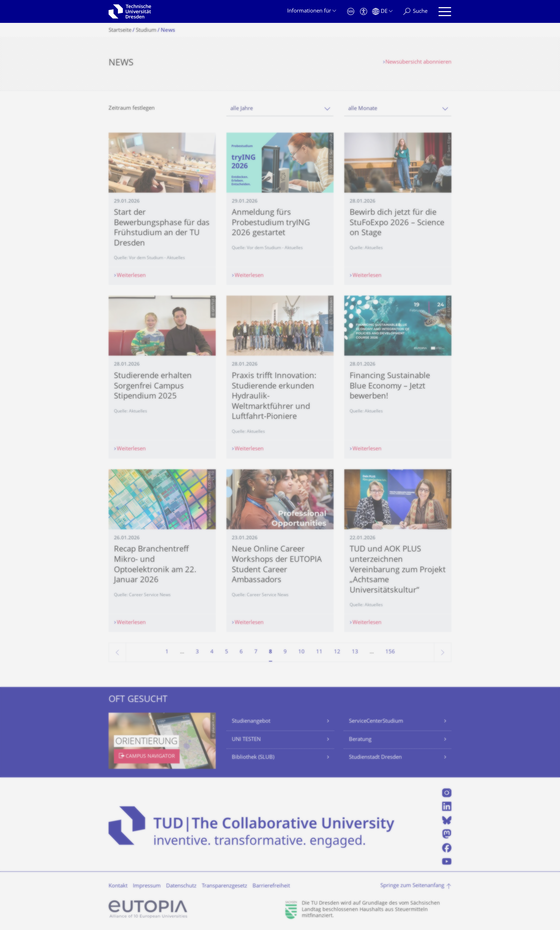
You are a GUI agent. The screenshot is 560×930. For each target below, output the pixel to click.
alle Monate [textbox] (363, 109)
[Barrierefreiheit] (364, 12)
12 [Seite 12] (337, 652)
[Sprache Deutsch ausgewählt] (382, 12)
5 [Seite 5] (227, 652)
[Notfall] (351, 12)
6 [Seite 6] (241, 652)
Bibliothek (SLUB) (253, 758)
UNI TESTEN (246, 740)
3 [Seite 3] (197, 652)
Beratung (360, 740)
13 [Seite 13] (355, 652)
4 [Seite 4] (212, 652)
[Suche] (415, 12)
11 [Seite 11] (319, 652)
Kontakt (118, 886)
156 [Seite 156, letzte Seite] (390, 652)
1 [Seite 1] (167, 652)
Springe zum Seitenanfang (412, 886)
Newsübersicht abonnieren (418, 62)
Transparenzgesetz (224, 886)
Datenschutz (181, 886)
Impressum (147, 886)
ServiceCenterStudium (376, 721)
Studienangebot (251, 721)
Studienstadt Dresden (375, 758)
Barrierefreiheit (271, 886)
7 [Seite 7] (256, 652)
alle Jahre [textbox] (242, 109)
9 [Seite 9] (285, 652)
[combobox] (280, 109)
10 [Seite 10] (301, 652)
